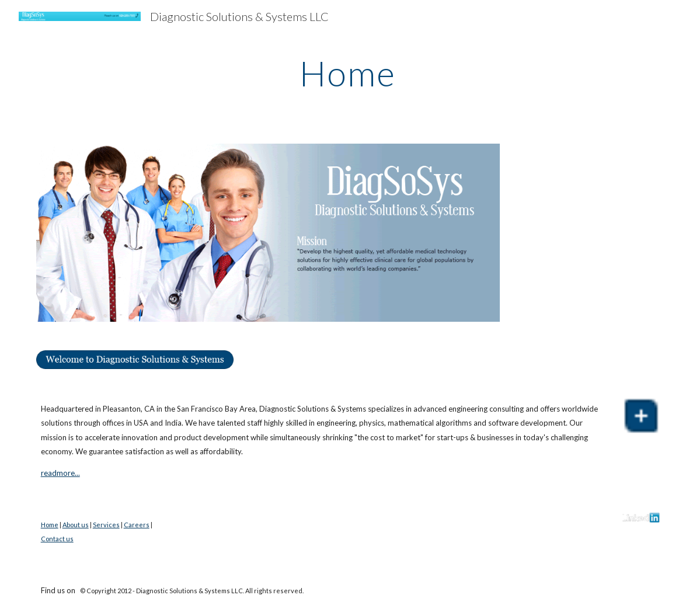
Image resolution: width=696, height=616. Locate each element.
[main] (348, 73)
